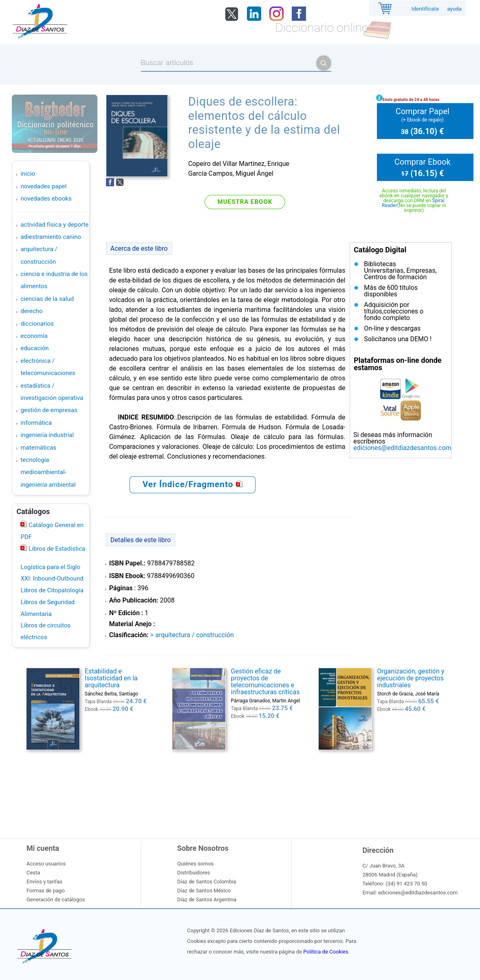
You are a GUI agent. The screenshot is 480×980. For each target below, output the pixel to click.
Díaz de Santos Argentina (207, 899)
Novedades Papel (43, 186)
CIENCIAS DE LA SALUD (47, 299)
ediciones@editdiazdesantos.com (402, 448)
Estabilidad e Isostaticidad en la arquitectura (111, 678)
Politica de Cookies (326, 952)
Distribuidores (194, 873)
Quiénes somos (196, 864)
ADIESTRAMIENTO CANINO (51, 237)
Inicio (28, 174)
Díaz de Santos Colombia (207, 882)
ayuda (454, 9)
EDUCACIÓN (34, 348)
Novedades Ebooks (46, 199)
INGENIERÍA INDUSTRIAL (47, 435)
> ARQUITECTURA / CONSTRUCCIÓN (192, 635)
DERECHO (31, 311)
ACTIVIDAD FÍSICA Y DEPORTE (54, 225)
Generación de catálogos (56, 899)
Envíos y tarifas (44, 882)
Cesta (33, 873)
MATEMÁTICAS (38, 448)
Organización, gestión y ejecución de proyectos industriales (411, 678)
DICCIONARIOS (37, 324)
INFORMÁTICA (36, 423)
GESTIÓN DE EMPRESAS (49, 410)
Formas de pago (46, 891)
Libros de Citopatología (52, 590)
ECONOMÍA (34, 336)
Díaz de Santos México (204, 891)
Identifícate (425, 9)
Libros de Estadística (56, 549)
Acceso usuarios (46, 864)
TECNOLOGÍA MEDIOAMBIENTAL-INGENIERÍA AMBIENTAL (48, 472)
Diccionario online (321, 28)
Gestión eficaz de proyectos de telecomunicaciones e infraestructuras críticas (265, 682)
